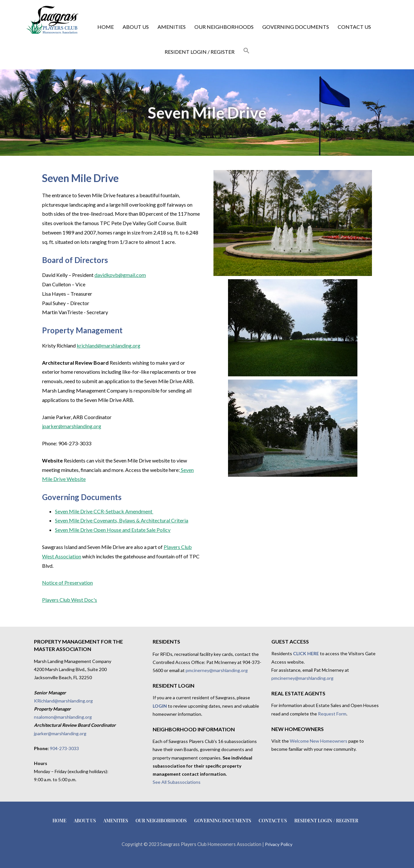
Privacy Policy (279, 844)
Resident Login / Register (200, 52)
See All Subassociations (177, 782)
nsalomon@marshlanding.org (63, 717)
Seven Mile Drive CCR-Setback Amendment (104, 511)
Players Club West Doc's (70, 600)
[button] (246, 51)
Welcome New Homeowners (319, 741)
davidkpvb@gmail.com (120, 275)
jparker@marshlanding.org (72, 426)
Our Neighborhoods (224, 27)
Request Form (332, 714)
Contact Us (354, 27)
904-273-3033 (64, 748)
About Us (136, 27)
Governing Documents (296, 27)
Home (106, 27)
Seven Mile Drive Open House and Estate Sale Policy (113, 530)
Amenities (172, 27)
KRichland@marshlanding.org (63, 701)
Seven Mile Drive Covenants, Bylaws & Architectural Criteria (122, 520)
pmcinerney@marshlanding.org (217, 670)
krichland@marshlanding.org (109, 345)
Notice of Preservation (67, 582)
